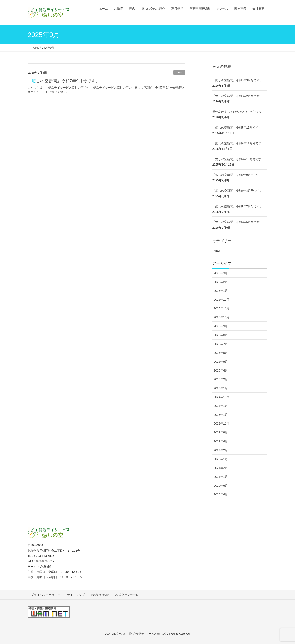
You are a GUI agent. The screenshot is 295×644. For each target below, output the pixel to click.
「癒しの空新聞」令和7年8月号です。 (238, 191)
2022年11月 (222, 424)
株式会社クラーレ (127, 595)
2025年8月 (221, 335)
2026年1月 (221, 291)
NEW (179, 73)
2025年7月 (221, 344)
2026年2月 (221, 282)
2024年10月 (222, 397)
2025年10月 (222, 317)
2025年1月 (221, 388)
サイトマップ (76, 595)
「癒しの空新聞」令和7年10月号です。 (238, 159)
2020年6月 (221, 486)
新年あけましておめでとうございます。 (239, 112)
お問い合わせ (100, 595)
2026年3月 (221, 273)
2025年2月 (221, 379)
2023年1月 (221, 415)
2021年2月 (221, 468)
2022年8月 (221, 432)
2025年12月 (222, 300)
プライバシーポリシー (46, 595)
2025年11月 (222, 308)
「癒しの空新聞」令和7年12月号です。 (238, 127)
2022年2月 (221, 450)
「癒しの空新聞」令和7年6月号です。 (238, 222)
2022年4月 (221, 441)
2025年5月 (221, 362)
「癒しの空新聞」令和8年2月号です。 (238, 96)
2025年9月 (221, 326)
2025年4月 (221, 370)
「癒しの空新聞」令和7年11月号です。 (238, 143)
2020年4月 (221, 494)
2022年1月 (221, 459)
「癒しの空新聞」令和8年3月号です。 (238, 80)
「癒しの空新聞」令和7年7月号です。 (238, 206)
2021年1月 (221, 477)
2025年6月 (221, 353)
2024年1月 (221, 406)
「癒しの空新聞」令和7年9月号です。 (64, 81)
